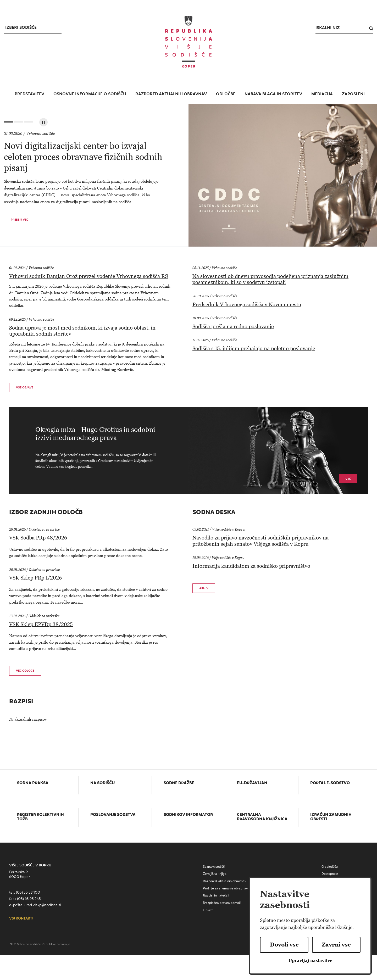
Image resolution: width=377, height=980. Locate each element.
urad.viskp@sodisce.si (43, 905)
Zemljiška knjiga (215, 874)
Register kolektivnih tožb (40, 817)
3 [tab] (28, 123)
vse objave (25, 388)
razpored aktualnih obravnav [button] (171, 94)
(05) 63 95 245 (29, 899)
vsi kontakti (21, 919)
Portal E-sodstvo (330, 783)
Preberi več (20, 220)
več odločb (25, 671)
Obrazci (209, 910)
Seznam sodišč (214, 867)
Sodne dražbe (179, 783)
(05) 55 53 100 (28, 893)
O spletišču (330, 867)
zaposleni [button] (353, 94)
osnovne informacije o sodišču (90, 94)
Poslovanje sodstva (113, 815)
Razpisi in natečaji (216, 896)
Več (348, 479)
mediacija (322, 94)
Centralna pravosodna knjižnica (262, 817)
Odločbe (226, 94)
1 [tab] (8, 123)
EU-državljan (252, 783)
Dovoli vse (284, 945)
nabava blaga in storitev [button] (273, 94)
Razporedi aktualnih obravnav (225, 881)
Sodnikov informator (188, 815)
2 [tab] (18, 123)
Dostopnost (330, 874)
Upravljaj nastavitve (310, 960)
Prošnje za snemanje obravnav (225, 889)
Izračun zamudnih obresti (331, 817)
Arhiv (204, 589)
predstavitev (29, 94)
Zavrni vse (336, 945)
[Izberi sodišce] (33, 28)
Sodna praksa (33, 783)
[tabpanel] (188, 175)
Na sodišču (102, 783)
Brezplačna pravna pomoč (222, 903)
